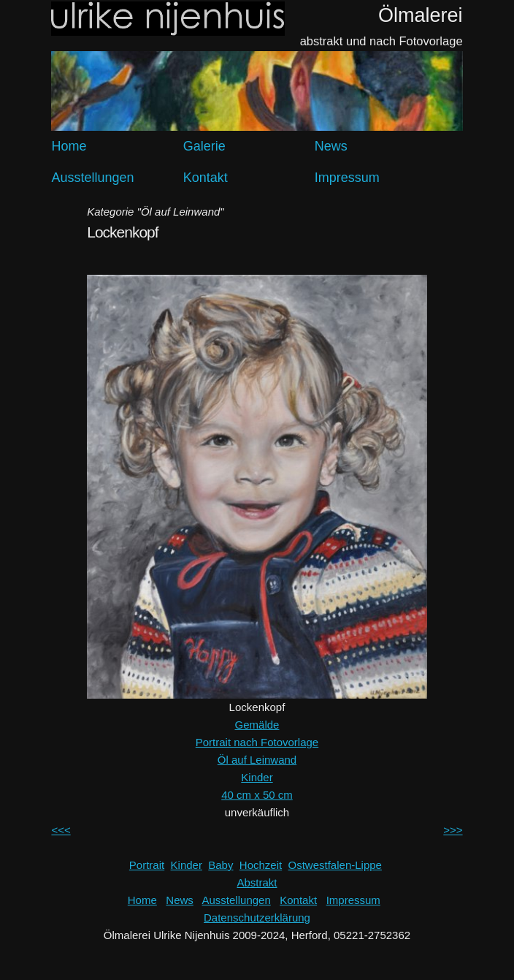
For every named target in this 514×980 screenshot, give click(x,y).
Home (69, 146)
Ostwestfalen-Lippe (335, 865)
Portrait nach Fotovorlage (257, 742)
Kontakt (206, 178)
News (331, 146)
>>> (453, 830)
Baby (220, 865)
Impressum (347, 178)
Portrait (147, 865)
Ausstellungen (92, 178)
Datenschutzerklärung (257, 918)
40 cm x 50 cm (257, 795)
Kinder (257, 777)
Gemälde (257, 725)
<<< (61, 830)
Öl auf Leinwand (257, 760)
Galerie (204, 146)
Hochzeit (261, 865)
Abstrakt (257, 882)
